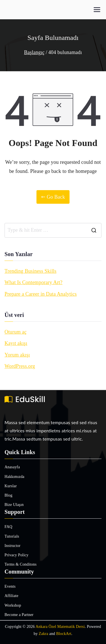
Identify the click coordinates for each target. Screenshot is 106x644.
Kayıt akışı (16, 343)
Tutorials (12, 536)
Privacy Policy (17, 555)
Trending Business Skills (31, 271)
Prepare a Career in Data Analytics (41, 294)
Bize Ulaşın (14, 505)
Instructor (12, 546)
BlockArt (64, 634)
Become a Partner (19, 615)
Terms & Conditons (20, 564)
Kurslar (11, 486)
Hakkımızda (14, 477)
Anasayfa (12, 467)
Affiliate (11, 596)
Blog (8, 495)
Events (10, 586)
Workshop (13, 605)
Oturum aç (16, 332)
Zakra (44, 634)
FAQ (8, 527)
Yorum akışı (17, 355)
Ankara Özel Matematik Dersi (60, 627)
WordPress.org (20, 366)
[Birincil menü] (97, 10)
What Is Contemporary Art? (33, 282)
